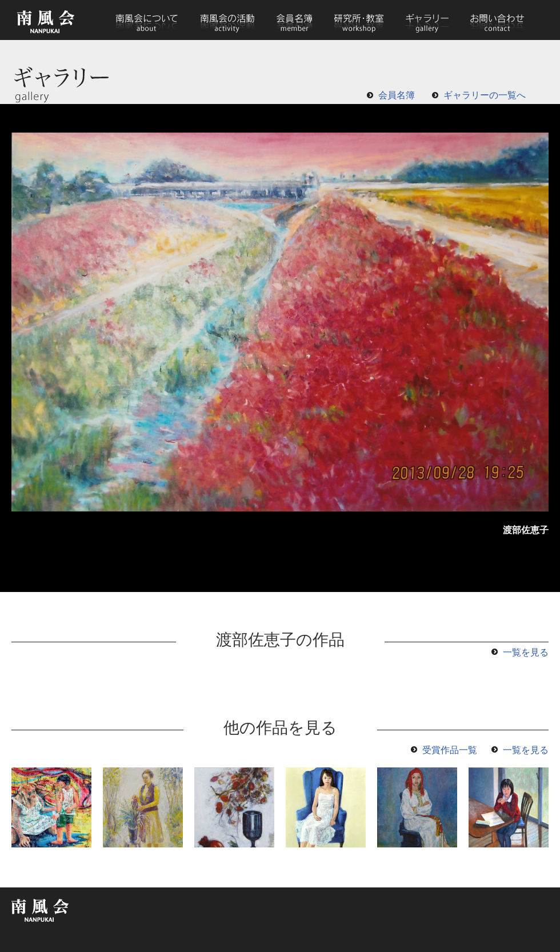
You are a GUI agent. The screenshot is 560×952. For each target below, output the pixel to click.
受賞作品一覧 (450, 750)
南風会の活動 (227, 20)
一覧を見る (526, 652)
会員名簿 (295, 20)
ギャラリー (427, 20)
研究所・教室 (359, 20)
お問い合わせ (497, 20)
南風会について (147, 20)
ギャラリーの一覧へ (485, 95)
